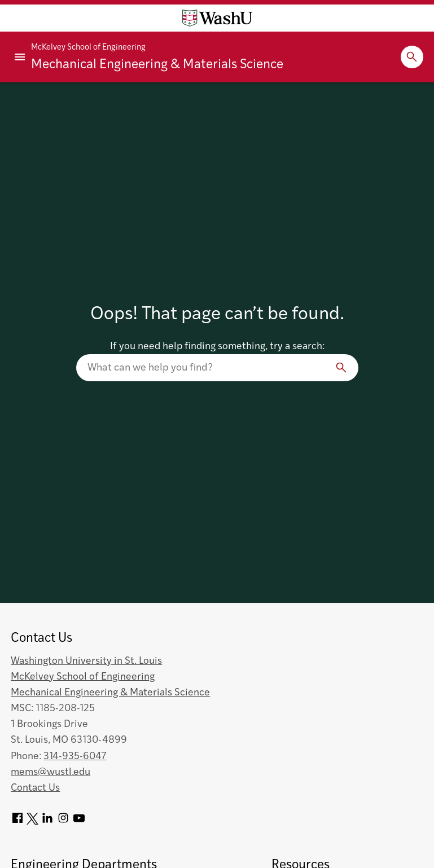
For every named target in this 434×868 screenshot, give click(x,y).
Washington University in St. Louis (86, 661)
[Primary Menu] (20, 57)
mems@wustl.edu (51, 772)
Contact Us (35, 788)
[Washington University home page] (217, 18)
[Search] (341, 368)
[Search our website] (217, 368)
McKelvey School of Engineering (88, 48)
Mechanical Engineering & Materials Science (157, 65)
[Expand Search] (412, 57)
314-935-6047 (75, 757)
